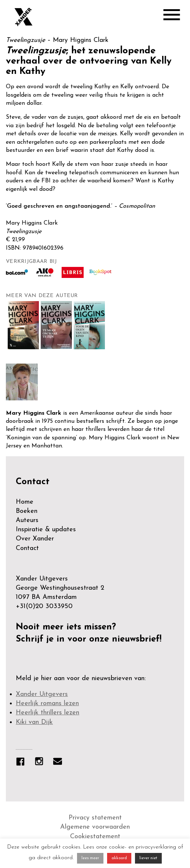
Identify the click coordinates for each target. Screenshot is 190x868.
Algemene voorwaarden (95, 827)
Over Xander (35, 539)
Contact (27, 548)
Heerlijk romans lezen (47, 703)
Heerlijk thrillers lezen (47, 713)
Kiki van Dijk (34, 722)
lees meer (90, 858)
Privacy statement (95, 818)
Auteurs (27, 520)
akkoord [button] (119, 858)
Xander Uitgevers (42, 694)
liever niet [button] (148, 858)
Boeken (27, 511)
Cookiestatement (95, 837)
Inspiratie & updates (46, 530)
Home (25, 502)
